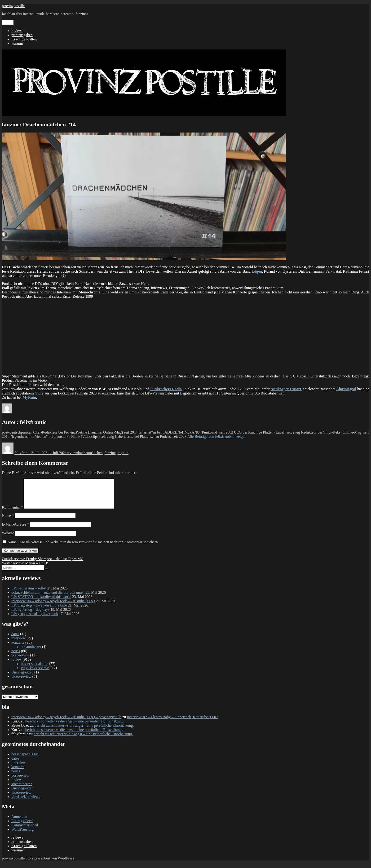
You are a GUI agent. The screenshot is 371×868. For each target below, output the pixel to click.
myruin (123, 453)
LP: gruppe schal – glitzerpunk (35, 619)
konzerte (18, 648)
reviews (17, 31)
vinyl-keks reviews (35, 674)
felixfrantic (23, 453)
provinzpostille (13, 6)
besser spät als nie (34, 669)
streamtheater (31, 652)
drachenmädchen (90, 453)
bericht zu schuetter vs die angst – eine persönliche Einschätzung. (75, 727)
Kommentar (12, 513)
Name (8, 521)
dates (15, 640)
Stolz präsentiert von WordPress (50, 864)
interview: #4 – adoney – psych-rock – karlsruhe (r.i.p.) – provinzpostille (66, 723)
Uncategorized (22, 678)
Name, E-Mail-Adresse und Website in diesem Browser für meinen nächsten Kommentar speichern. (83, 548)
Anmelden (19, 822)
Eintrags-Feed (22, 826)
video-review (21, 682)
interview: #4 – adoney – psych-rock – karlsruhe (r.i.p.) (53, 607)
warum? (18, 43)
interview (18, 644)
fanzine (110, 453)
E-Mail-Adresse (15, 530)
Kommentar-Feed (25, 831)
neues (16, 657)
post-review (20, 661)
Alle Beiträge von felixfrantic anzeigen (217, 436)
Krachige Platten (24, 39)
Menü (8, 22)
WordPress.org (22, 835)
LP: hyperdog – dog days (30, 615)
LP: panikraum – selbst (29, 594)
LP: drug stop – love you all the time (39, 611)
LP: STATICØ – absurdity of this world (41, 602)
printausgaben (22, 35)
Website (8, 539)
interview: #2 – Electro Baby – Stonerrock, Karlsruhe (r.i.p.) (172, 723)
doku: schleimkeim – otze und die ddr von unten (48, 598)
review (72, 453)
